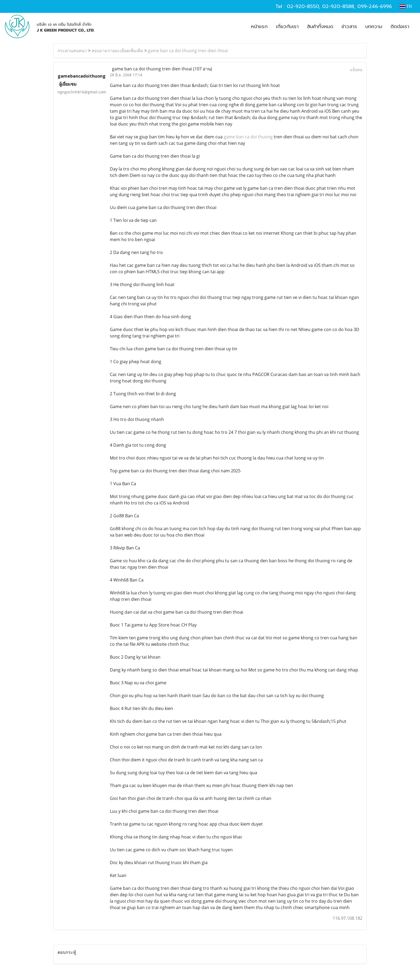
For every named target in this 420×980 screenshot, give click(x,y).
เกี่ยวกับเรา (287, 26)
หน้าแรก (259, 26)
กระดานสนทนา (72, 51)
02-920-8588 (338, 6)
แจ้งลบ (356, 70)
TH (406, 6)
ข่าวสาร (349, 26)
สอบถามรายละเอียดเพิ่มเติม (117, 51)
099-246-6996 (375, 6)
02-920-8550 (303, 6)
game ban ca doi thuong (248, 137)
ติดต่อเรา (400, 26)
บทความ (374, 26)
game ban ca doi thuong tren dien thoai (188, 51)
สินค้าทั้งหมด (320, 26)
